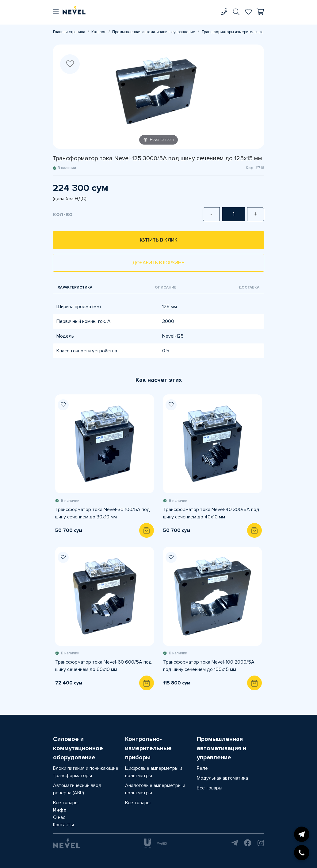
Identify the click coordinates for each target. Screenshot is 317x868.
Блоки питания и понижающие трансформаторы (86, 772)
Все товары (66, 803)
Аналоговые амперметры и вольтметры (155, 789)
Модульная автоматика (222, 778)
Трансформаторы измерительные (233, 32)
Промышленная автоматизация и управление (154, 32)
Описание (166, 287)
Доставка (249, 287)
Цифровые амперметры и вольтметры (154, 772)
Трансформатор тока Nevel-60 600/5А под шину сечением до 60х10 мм (103, 666)
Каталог (99, 32)
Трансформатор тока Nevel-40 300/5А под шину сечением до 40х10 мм (211, 513)
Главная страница (69, 32)
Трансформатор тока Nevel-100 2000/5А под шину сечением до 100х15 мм (209, 666)
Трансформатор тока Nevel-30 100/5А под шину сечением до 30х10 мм (103, 513)
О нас (59, 817)
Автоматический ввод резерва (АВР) (77, 789)
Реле (202, 768)
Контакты (63, 825)
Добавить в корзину (158, 263)
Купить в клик (159, 240)
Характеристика (75, 287)
